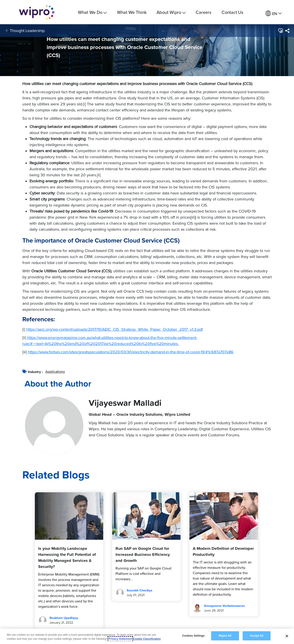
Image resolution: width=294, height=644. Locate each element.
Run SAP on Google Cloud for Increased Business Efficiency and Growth (143, 554)
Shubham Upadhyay (64, 618)
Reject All (225, 636)
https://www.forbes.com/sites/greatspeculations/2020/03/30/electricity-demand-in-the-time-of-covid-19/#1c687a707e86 (131, 352)
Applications (55, 371)
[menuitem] (274, 14)
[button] (280, 31)
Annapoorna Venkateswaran (224, 606)
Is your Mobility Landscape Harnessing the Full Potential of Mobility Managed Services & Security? (67, 558)
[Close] (287, 636)
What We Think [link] (132, 12)
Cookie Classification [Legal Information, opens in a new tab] (147, 639)
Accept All (256, 636)
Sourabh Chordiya (140, 590)
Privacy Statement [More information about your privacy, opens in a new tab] (120, 639)
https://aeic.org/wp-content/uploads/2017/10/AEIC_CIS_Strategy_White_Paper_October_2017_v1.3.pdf (114, 329)
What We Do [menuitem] (92, 12)
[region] (147, 636)
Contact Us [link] (232, 12)
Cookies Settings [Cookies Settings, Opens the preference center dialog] (193, 636)
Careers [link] (204, 12)
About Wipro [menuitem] (171, 12)
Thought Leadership (27, 31)
